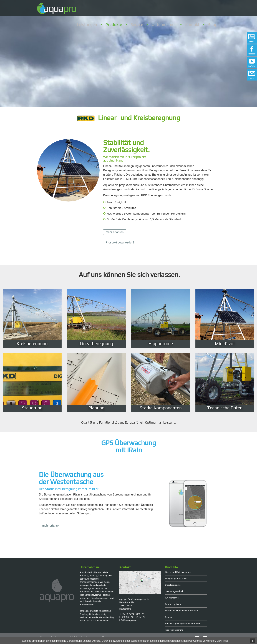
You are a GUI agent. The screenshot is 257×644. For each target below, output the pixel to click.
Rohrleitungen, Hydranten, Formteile (183, 623)
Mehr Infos (222, 641)
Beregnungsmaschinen (176, 578)
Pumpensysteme (173, 604)
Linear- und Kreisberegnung (178, 572)
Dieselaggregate (173, 585)
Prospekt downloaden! (120, 242)
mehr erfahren (115, 232)
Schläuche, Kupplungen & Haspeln (181, 611)
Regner (168, 617)
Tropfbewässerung (174, 630)
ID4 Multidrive (172, 598)
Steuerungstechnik (174, 591)
